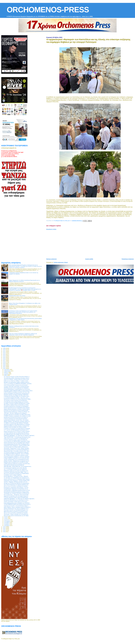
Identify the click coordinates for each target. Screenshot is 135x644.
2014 (4, 356)
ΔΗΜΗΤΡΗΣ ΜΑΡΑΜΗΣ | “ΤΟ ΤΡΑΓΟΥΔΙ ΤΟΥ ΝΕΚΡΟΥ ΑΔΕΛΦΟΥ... (19, 436)
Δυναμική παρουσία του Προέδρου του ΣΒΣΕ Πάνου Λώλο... (17, 414)
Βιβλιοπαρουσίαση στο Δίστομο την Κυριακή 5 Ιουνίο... (16, 511)
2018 (4, 362)
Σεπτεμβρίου (7, 521)
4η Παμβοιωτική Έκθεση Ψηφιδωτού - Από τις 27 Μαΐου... (17, 454)
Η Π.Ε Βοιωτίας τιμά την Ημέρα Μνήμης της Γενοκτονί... (16, 402)
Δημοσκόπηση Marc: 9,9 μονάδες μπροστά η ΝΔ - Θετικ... (17, 451)
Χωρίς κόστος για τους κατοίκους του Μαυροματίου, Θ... (16, 438)
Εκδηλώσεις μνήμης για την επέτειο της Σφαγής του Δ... (16, 471)
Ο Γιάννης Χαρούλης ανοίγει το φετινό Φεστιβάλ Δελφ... (16, 497)
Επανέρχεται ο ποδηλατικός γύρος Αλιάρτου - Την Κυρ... (16, 488)
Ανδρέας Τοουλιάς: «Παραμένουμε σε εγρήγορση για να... (17, 461)
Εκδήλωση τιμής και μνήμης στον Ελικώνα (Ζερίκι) (15, 427)
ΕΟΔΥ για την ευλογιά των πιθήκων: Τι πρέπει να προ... (16, 381)
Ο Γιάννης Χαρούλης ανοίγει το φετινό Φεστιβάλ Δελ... (16, 440)
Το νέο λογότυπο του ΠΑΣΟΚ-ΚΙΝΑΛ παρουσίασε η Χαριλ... (17, 441)
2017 (4, 360)
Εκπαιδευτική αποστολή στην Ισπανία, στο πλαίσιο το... (16, 417)
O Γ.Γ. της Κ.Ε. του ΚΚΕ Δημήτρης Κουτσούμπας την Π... (17, 430)
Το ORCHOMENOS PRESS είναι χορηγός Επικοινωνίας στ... (17, 504)
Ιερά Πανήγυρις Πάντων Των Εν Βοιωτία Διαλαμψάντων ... (17, 450)
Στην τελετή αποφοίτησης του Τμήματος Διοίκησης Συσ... (16, 485)
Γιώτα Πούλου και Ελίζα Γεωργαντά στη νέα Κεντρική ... (16, 385)
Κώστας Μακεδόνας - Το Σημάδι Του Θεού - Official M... (16, 476)
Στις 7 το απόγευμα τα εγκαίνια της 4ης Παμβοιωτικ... (16, 469)
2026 (4, 532)
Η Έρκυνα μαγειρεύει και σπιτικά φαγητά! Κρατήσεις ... (16, 419)
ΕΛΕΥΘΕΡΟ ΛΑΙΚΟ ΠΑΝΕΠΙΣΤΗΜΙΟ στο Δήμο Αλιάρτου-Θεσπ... (19, 391)
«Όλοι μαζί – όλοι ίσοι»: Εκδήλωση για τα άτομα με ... (16, 413)
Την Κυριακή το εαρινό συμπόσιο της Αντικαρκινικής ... (16, 400)
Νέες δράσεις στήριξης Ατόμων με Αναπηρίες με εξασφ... (16, 405)
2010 (4, 350)
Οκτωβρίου (7, 523)
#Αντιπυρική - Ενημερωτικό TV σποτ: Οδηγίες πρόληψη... (17, 448)
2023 (4, 527)
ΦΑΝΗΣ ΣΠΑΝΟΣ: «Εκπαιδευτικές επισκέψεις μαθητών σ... (17, 422)
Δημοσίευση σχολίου (51, 229)
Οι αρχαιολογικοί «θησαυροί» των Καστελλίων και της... (16, 489)
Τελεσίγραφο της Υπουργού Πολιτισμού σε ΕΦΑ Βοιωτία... (17, 493)
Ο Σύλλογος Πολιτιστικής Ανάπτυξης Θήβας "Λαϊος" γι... (16, 472)
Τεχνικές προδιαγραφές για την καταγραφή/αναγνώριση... (17, 459)
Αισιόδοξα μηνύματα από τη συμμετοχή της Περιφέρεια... (17, 388)
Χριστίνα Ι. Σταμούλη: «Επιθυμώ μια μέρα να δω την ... (16, 482)
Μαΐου (6, 375)
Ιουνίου (6, 517)
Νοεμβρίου (7, 524)
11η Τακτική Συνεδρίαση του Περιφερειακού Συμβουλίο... (16, 452)
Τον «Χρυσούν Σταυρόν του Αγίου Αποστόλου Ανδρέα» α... (17, 377)
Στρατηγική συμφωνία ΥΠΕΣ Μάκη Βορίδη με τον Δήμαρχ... (17, 424)
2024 (4, 529)
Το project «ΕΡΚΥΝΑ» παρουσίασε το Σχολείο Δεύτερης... (17, 386)
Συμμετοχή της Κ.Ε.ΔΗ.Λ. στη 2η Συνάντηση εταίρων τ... (16, 506)
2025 (4, 530)
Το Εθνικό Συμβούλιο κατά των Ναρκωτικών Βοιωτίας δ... (17, 433)
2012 (4, 353)
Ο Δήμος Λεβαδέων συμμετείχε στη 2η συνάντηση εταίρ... (17, 458)
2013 (4, 354)
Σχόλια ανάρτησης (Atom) (61, 262)
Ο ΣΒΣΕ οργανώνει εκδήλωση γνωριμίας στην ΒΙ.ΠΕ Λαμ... (17, 464)
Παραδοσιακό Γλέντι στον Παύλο (17, 296)
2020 (4, 365)
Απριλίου (6, 374)
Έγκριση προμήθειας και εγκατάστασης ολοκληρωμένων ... (17, 393)
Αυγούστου (7, 520)
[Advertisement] (91, 243)
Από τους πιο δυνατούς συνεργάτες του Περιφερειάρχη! (16, 473)
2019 (4, 364)
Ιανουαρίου (7, 370)
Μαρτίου (6, 372)
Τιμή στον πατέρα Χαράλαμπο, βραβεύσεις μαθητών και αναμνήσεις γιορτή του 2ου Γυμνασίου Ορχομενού (23, 334)
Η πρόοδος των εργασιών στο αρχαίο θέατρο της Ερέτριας (17, 429)
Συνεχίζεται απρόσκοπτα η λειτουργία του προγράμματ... (16, 406)
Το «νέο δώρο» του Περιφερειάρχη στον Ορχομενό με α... (17, 478)
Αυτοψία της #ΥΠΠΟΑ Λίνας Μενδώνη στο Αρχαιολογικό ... (17, 483)
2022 (4, 368)
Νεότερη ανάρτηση (51, 259)
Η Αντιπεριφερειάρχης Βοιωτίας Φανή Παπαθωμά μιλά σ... (17, 444)
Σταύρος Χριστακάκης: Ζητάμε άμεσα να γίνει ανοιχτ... (16, 502)
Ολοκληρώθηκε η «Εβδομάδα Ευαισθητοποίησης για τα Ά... (17, 490)
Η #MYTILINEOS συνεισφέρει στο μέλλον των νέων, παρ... (17, 392)
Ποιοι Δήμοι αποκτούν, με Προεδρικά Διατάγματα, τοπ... (16, 510)
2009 (4, 348)
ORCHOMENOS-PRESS (48, 10)
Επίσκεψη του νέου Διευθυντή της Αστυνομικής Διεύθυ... (16, 410)
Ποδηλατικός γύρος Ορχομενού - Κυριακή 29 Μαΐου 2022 (17, 445)
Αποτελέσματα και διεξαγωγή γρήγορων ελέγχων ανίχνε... (17, 492)
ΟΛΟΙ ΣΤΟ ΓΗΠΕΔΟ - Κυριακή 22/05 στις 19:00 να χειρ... (17, 379)
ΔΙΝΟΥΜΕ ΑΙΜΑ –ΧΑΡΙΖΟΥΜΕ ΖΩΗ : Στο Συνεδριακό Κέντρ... (18, 466)
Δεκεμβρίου (7, 525)
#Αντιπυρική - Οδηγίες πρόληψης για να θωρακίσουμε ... (16, 514)
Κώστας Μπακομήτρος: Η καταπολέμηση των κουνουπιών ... (17, 389)
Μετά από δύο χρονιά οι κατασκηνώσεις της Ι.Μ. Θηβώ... (17, 516)
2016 (4, 359)
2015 (4, 357)
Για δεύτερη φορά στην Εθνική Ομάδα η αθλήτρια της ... (16, 447)
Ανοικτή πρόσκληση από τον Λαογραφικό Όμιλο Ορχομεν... (17, 407)
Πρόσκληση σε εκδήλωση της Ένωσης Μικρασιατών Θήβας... (18, 399)
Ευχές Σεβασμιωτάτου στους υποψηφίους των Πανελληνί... (17, 503)
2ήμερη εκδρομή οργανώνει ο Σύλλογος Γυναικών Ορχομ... (17, 409)
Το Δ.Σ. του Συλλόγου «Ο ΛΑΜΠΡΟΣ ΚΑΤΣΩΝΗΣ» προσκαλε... (18, 384)
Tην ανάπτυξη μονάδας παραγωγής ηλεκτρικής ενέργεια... (17, 378)
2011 (4, 351)
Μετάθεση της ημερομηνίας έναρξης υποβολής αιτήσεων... (17, 382)
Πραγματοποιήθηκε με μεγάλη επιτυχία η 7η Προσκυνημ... (17, 426)
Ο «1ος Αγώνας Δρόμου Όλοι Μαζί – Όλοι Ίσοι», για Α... (16, 398)
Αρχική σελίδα (89, 259)
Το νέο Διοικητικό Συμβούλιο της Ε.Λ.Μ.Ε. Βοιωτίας (15, 468)
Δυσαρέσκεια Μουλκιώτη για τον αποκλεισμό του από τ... (17, 500)
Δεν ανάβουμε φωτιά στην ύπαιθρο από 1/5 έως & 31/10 (16, 434)
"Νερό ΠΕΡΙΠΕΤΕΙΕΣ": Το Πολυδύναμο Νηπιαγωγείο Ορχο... (17, 437)
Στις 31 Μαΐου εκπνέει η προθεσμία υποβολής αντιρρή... (16, 455)
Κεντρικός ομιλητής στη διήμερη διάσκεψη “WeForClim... (16, 395)
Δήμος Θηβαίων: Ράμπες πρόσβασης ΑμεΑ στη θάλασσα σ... (18, 507)
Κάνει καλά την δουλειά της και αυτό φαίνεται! (14, 465)
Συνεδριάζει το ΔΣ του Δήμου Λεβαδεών (13, 475)
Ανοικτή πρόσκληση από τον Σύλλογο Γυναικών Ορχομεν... (17, 431)
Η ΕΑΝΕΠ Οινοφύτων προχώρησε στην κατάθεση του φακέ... (18, 416)
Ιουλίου (6, 518)
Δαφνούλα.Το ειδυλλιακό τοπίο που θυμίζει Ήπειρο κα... (16, 496)
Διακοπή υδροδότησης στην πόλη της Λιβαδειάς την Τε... (16, 509)
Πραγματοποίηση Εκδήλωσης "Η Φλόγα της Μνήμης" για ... (17, 412)
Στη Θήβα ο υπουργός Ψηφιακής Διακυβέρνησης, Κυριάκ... (17, 403)
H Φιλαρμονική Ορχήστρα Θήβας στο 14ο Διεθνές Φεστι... (17, 396)
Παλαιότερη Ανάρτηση (128, 259)
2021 (4, 367)
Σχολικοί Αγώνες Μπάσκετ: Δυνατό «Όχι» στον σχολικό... (17, 420)
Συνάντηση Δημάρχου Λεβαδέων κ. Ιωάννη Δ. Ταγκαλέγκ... (17, 457)
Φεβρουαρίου (8, 371)
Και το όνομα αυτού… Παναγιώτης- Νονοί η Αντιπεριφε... (17, 495)
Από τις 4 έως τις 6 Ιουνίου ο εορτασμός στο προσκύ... (16, 486)
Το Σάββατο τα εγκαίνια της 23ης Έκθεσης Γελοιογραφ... (16, 423)
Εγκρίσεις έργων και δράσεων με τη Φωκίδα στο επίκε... (16, 462)
